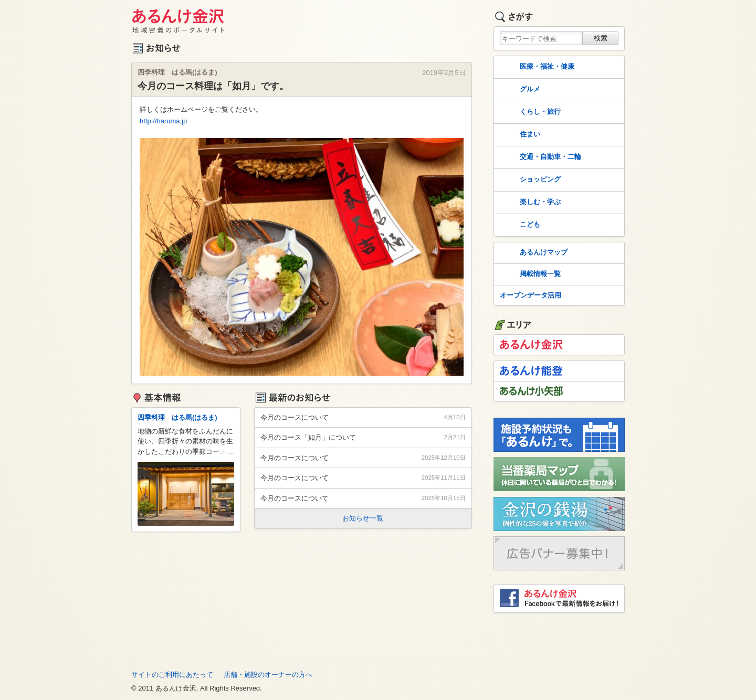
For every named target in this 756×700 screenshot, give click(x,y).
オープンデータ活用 (531, 295)
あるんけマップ (533, 253)
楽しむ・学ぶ (529, 203)
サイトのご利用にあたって (172, 675)
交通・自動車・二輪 (539, 157)
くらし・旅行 (529, 112)
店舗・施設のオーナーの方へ (268, 675)
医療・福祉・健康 (536, 67)
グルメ (519, 90)
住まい (519, 135)
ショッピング (529, 180)
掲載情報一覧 (529, 274)
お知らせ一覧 (363, 518)
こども (519, 225)
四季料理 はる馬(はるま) (177, 417)
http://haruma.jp (163, 121)
